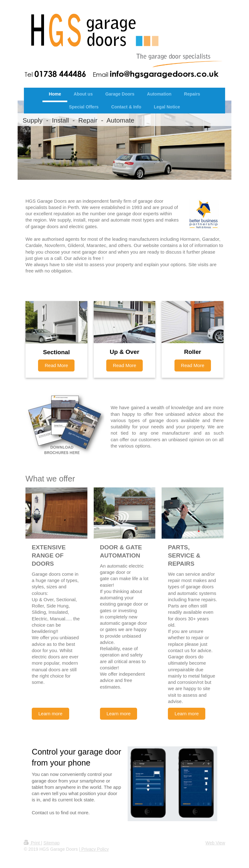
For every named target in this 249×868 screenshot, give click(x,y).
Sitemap (51, 843)
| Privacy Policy (94, 849)
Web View (215, 843)
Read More (56, 365)
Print (33, 843)
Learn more (50, 714)
